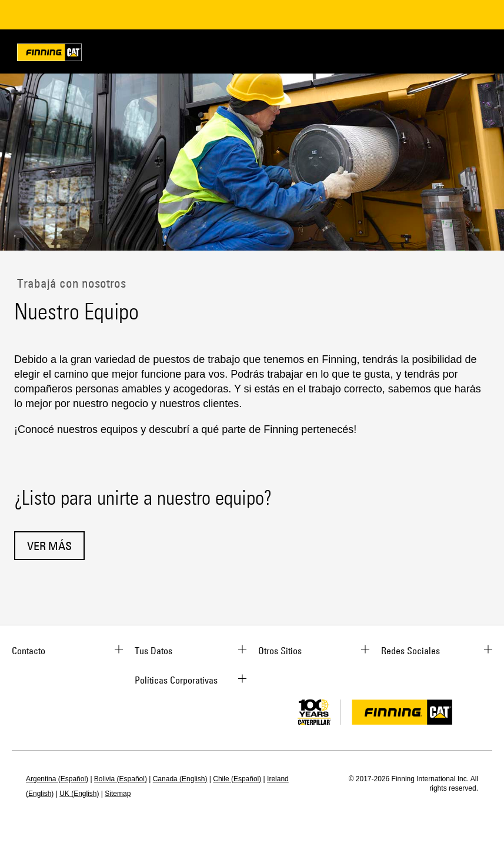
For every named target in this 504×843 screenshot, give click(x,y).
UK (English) (79, 794)
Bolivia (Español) (121, 779)
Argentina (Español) (57, 779)
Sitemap (118, 794)
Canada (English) (180, 779)
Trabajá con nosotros (70, 283)
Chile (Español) (237, 779)
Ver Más (49, 546)
